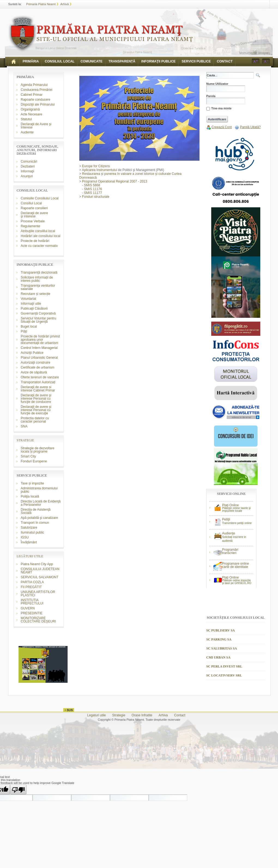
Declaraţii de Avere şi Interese (36, 126)
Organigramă (30, 109)
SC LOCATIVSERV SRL (224, 675)
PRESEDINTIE (32, 613)
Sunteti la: (15, 4)
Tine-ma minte (221, 108)
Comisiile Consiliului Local (40, 198)
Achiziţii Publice (32, 353)
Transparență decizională (39, 273)
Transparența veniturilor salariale (38, 287)
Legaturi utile (97, 715)
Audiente (27, 132)
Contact (180, 715)
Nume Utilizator (217, 84)
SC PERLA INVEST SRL (224, 666)
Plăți (24, 331)
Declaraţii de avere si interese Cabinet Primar (38, 389)
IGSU (25, 537)
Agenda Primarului (34, 85)
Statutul (26, 119)
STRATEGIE (25, 440)
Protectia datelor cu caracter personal (35, 420)
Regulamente (30, 226)
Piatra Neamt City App (37, 564)
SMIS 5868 (92, 185)
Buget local (29, 327)
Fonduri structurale (94, 197)
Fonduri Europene (34, 461)
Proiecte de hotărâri (35, 241)
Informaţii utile (31, 304)
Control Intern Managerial (39, 348)
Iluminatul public (32, 532)
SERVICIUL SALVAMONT (40, 577)
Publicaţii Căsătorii (34, 309)
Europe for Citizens (96, 166)
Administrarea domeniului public (39, 490)
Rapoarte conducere (36, 100)
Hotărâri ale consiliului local (40, 236)
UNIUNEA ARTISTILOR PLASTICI (38, 594)
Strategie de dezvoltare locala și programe (37, 450)
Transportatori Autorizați (38, 382)
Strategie (119, 715)
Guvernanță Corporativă (38, 313)
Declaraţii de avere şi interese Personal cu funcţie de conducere (36, 399)
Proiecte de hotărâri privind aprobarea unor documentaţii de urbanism (40, 340)
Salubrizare (29, 528)
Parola (211, 96)
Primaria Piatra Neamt (41, 4)
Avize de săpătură (34, 372)
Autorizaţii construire (36, 363)
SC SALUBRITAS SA (222, 648)
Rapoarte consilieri (34, 208)
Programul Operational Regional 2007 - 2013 (113, 181)
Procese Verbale (33, 221)
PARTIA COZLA (32, 582)
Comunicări (29, 161)
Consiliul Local (31, 203)
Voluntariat (28, 299)
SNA (24, 426)
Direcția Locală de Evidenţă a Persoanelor (41, 503)
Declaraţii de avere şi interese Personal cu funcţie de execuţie (36, 410)
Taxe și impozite (32, 483)
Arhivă (64, 4)
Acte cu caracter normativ (39, 246)
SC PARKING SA (219, 639)
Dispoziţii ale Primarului (38, 104)
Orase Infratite (142, 715)
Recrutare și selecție (36, 294)
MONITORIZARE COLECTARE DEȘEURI (39, 620)
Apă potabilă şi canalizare (39, 518)
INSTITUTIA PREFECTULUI (32, 602)
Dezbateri (28, 166)
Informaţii (27, 171)
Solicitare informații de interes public (37, 279)
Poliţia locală (30, 496)
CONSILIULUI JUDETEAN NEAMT (40, 571)
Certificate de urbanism (37, 367)
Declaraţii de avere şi (34, 215)
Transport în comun (35, 523)
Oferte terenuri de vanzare (40, 377)
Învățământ (29, 542)
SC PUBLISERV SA (221, 630)
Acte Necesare (31, 114)
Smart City (28, 456)
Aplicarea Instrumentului (99, 170)
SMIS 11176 (93, 189)
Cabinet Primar (32, 95)
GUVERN (28, 608)
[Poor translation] (18, 789)
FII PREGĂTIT (31, 587)
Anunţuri (27, 176)
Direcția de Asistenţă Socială (36, 511)
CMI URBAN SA (218, 657)
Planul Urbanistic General (39, 358)
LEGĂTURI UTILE (30, 556)
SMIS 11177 (93, 193)
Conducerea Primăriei (37, 90)
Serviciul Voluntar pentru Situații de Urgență (38, 320)
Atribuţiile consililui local (38, 231)
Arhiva (163, 715)
